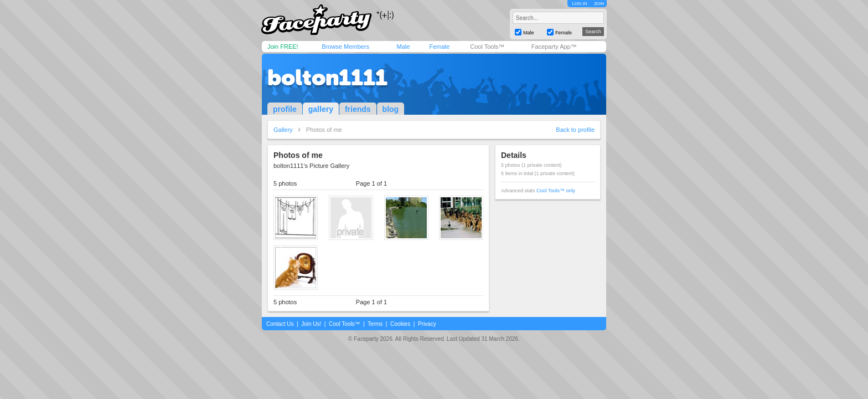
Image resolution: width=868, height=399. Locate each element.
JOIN (599, 4)
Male (403, 47)
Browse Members (345, 47)
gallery (321, 109)
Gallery (283, 130)
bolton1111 (327, 78)
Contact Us (280, 324)
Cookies (400, 324)
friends (358, 109)
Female (439, 47)
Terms (375, 324)
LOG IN (579, 4)
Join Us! (311, 324)
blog (391, 109)
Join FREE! (283, 47)
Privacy (427, 324)
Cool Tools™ (487, 47)
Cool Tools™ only (556, 191)
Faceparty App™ (554, 47)
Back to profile (575, 130)
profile (285, 109)
